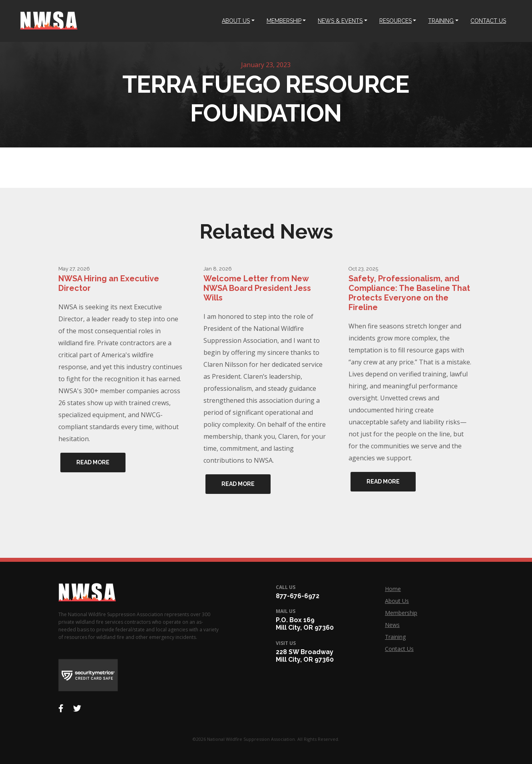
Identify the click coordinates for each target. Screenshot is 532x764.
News (392, 625)
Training (395, 637)
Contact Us (399, 649)
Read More (93, 462)
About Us (397, 601)
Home (393, 589)
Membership (401, 613)
